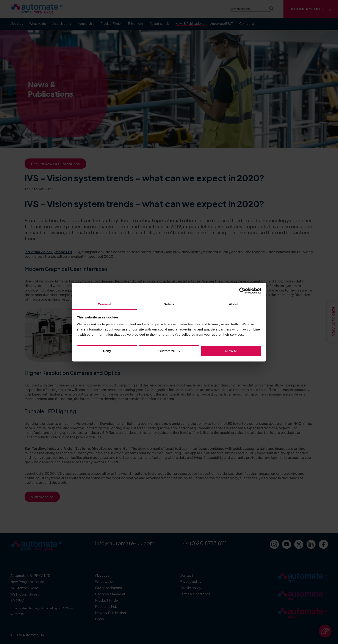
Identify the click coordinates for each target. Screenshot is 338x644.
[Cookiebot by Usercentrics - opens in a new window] (242, 291)
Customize (169, 351)
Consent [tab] (104, 304)
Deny (107, 351)
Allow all (231, 351)
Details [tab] (169, 304)
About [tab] (234, 304)
